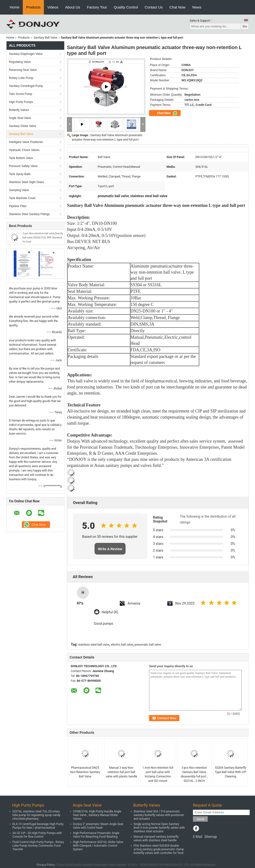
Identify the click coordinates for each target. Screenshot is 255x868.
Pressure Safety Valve (23, 166)
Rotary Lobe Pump (21, 78)
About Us (73, 7)
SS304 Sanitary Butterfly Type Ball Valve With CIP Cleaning (231, 772)
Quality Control (126, 7)
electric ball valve (122, 645)
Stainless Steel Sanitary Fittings (29, 214)
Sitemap (211, 837)
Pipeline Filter (18, 206)
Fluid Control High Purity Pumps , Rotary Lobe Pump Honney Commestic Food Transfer (38, 846)
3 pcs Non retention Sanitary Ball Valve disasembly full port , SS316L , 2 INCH (194, 774)
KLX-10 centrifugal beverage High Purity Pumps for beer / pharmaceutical (38, 826)
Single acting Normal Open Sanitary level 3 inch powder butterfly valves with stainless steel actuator (159, 828)
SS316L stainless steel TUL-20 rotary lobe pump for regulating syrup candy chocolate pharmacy (36, 815)
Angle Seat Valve (20, 118)
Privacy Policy (46, 865)
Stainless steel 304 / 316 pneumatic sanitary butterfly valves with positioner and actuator (159, 815)
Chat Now (177, 7)
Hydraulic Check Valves (24, 150)
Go (245, 26)
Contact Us (154, 7)
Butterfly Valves (19, 110)
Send (200, 819)
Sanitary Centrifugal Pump (26, 86)
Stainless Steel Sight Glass (26, 182)
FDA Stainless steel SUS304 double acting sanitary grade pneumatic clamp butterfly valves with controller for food (159, 849)
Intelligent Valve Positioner (26, 142)
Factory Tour (97, 7)
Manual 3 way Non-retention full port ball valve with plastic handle (121, 772)
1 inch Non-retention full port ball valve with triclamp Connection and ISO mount (158, 774)
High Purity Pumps (21, 102)
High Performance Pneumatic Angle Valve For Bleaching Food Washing (96, 835)
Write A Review (110, 549)
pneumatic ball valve (148, 645)
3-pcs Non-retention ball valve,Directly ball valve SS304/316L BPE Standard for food (43, 238)
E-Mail (198, 837)
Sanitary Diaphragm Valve (26, 54)
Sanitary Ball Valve (45, 38)
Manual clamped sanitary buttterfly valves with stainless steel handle (156, 839)
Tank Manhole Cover (22, 198)
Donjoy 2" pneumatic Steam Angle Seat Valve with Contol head (98, 826)
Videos (53, 7)
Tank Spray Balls (20, 174)
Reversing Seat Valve (23, 70)
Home (15, 7)
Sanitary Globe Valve (23, 126)
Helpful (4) (110, 612)
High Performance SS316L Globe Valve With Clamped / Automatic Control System (98, 846)
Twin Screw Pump (21, 94)
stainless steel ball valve (94, 645)
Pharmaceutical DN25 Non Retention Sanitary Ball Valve (85, 772)
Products (33, 7)
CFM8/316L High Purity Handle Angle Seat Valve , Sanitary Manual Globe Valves (97, 815)
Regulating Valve (20, 62)
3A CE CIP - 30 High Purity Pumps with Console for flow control (37, 835)
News (197, 7)
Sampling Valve (19, 190)
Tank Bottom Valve (21, 158)
